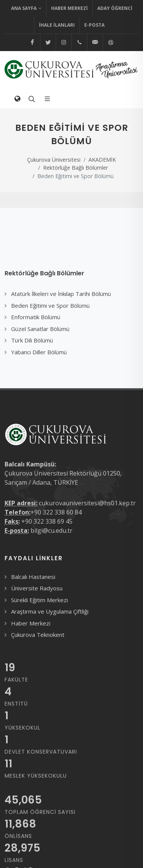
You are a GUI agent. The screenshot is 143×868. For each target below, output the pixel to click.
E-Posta (94, 25)
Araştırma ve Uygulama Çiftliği (50, 611)
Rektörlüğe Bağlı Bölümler (76, 168)
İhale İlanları (57, 25)
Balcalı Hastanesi (33, 577)
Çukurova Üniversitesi (54, 160)
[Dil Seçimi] (17, 99)
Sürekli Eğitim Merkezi (39, 600)
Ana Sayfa (26, 8)
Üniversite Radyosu (37, 588)
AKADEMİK (102, 160)
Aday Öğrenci (115, 8)
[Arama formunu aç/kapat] (31, 99)
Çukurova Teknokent (38, 635)
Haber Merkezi (69, 8)
